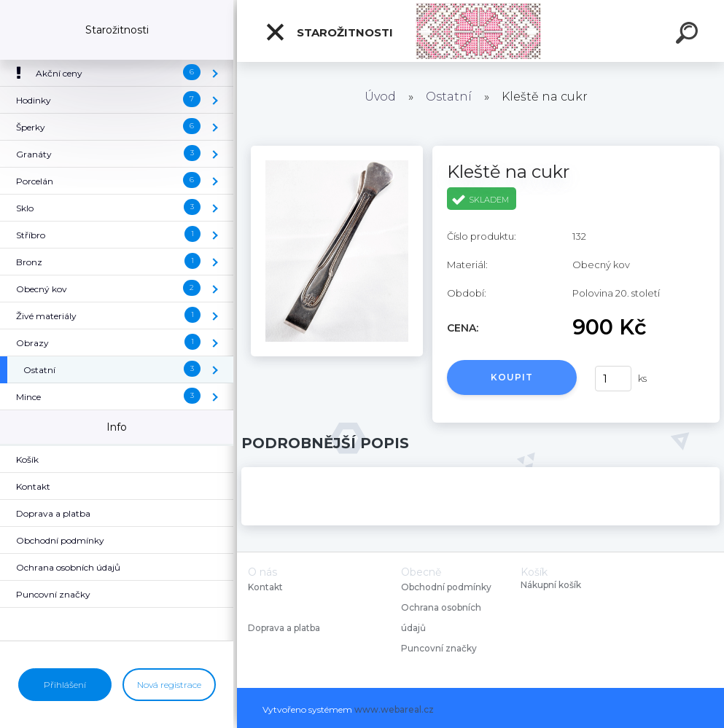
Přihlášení (65, 685)
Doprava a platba (284, 628)
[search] (689, 35)
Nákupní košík (551, 585)
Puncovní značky (439, 648)
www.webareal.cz (394, 709)
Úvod (380, 97)
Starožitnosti (329, 32)
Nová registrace (169, 685)
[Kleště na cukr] (337, 151)
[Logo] (481, 31)
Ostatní (449, 97)
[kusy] (613, 379)
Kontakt (266, 587)
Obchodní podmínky (446, 587)
